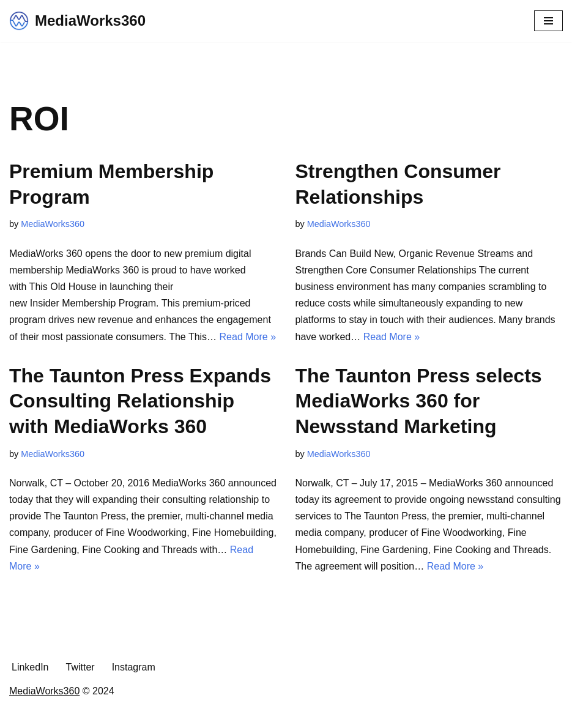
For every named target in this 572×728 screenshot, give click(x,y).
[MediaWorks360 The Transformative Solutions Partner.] (77, 21)
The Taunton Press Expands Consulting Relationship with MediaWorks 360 (140, 401)
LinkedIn (30, 667)
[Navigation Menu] (548, 21)
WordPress (329, 715)
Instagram (134, 667)
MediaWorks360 (53, 224)
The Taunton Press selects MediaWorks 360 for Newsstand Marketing (419, 401)
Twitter (80, 667)
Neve (230, 715)
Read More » (248, 337)
